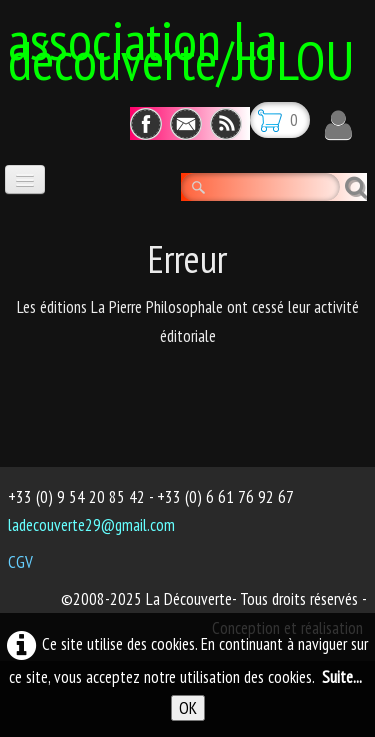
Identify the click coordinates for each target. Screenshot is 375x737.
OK (188, 708)
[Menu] (25, 179)
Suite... (342, 677)
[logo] (191, 47)
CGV (20, 562)
